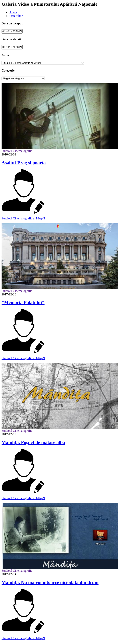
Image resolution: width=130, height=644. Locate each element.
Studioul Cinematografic (17, 152)
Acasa (13, 12)
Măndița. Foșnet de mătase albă (33, 444)
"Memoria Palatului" (23, 304)
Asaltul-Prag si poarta (24, 164)
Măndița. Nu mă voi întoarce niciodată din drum (50, 583)
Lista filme (16, 16)
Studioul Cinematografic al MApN (23, 219)
